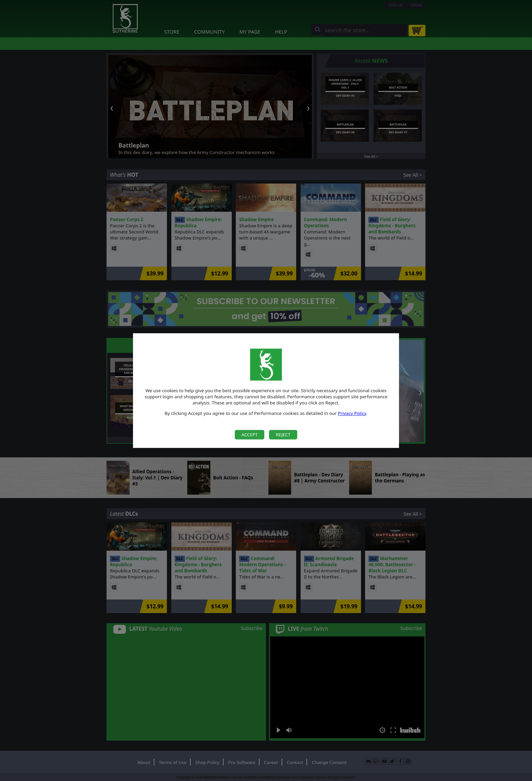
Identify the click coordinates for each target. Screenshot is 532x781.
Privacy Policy (352, 413)
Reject (283, 435)
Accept (250, 435)
